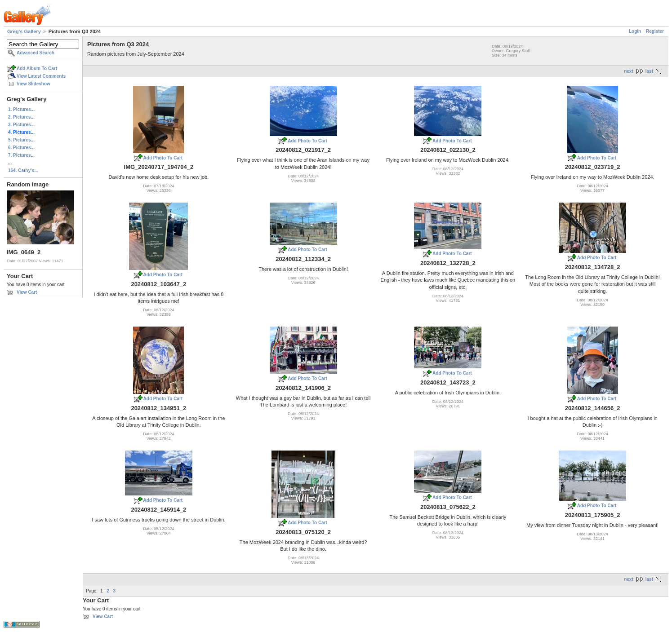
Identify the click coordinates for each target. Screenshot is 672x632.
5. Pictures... (21, 140)
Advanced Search (36, 53)
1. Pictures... (21, 109)
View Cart (27, 292)
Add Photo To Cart (163, 158)
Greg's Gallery (24, 31)
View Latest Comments (41, 76)
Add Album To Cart (37, 69)
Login (635, 31)
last (649, 71)
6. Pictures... (21, 148)
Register (655, 31)
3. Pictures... (21, 125)
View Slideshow (33, 84)
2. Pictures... (21, 117)
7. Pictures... (21, 155)
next (629, 71)
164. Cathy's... (23, 170)
